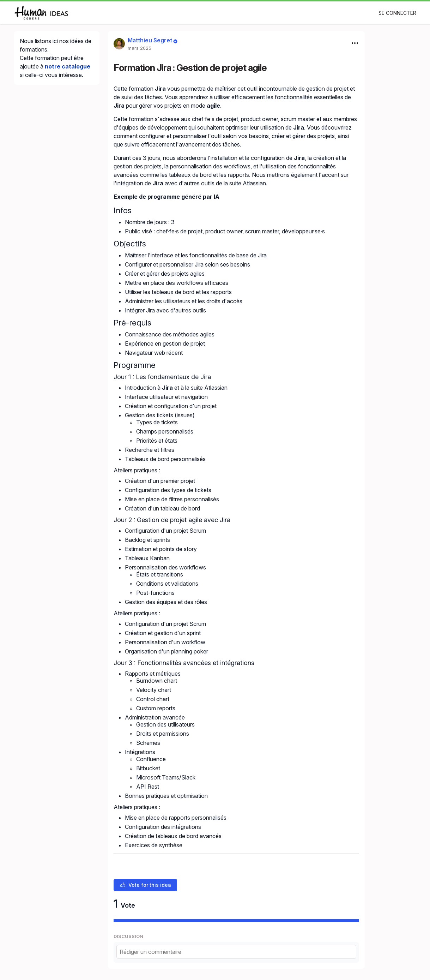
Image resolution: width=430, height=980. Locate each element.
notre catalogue (68, 66)
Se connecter (397, 13)
